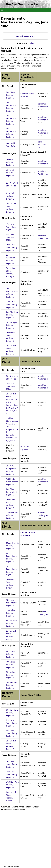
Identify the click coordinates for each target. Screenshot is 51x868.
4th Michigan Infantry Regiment (12, 623)
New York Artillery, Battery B (10, 196)
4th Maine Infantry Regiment (10, 665)
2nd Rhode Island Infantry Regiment (12, 492)
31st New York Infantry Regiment (12, 785)
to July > (31, 43)
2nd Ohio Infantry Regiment (10, 173)
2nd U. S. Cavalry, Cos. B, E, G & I (12, 438)
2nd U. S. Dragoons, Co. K (12, 429)
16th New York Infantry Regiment (12, 764)
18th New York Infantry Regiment (12, 774)
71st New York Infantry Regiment (12, 515)
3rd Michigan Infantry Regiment (12, 325)
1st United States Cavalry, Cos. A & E (12, 421)
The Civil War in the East (23, 4)
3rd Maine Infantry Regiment (11, 654)
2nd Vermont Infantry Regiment (12, 685)
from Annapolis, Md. (42, 145)
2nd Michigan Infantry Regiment (12, 315)
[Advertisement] (23, 842)
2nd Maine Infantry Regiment (11, 95)
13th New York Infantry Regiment (12, 227)
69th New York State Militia (10, 237)
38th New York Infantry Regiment (12, 603)
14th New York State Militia (10, 386)
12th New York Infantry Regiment (12, 304)
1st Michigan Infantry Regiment (12, 613)
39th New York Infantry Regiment (12, 733)
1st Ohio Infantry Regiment (10, 162)
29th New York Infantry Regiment (12, 723)
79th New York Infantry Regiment (12, 247)
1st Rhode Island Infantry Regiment (12, 482)
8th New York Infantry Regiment (12, 713)
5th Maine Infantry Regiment (10, 675)
